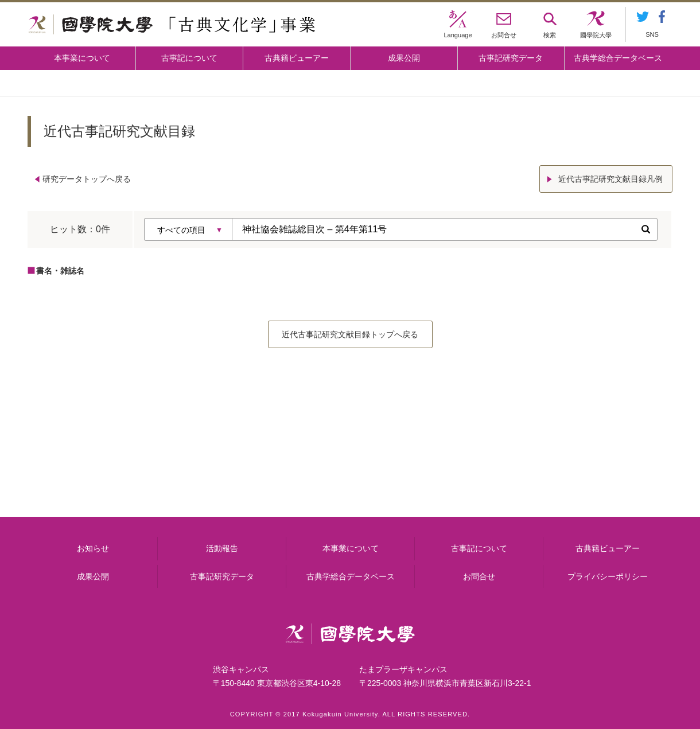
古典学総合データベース (618, 58)
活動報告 (222, 548)
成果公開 (404, 58)
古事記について (189, 58)
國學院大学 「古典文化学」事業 (172, 25)
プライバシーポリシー (608, 576)
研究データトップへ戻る (87, 179)
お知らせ (93, 548)
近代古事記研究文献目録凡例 (610, 179)
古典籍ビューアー (297, 58)
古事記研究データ (511, 58)
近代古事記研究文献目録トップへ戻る (350, 334)
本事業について (82, 58)
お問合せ (479, 576)
